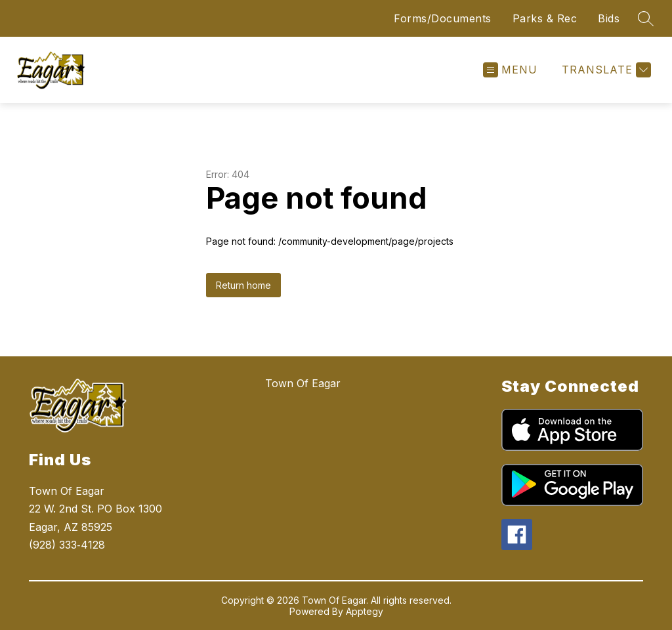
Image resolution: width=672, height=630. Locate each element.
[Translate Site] (605, 70)
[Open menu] (510, 70)
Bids (609, 18)
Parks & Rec (545, 18)
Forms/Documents (443, 18)
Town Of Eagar (303, 383)
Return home (243, 285)
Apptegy (365, 611)
